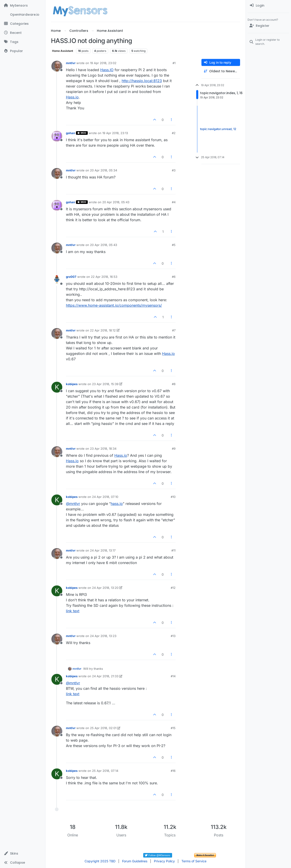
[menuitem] (268, 5)
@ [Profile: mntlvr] (73, 504)
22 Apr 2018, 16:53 (104, 277)
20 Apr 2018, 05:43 (116, 202)
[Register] (268, 26)
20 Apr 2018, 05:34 (104, 170)
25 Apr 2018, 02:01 (103, 728)
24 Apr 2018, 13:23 (103, 636)
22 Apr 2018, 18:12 (103, 330)
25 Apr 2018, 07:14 (105, 771)
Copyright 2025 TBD (100, 861)
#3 (174, 170)
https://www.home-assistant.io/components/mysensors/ (114, 305)
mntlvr (71, 63)
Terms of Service (194, 861)
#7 (174, 330)
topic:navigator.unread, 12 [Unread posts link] (218, 129)
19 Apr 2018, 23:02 (103, 63)
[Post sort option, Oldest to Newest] (221, 71)
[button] (23, 853)
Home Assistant (63, 51)
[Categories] (23, 24)
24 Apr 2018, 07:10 (105, 497)
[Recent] (23, 33)
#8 (174, 384)
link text (73, 611)
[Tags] (23, 42)
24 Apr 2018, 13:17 (103, 550)
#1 (174, 63)
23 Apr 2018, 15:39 (105, 384)
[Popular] (23, 51)
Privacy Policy (164, 861)
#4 (174, 202)
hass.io (117, 504)
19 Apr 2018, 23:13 (115, 133)
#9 (174, 449)
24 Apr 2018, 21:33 (105, 676)
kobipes (72, 384)
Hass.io (72, 97)
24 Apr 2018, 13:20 (105, 588)
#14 (173, 676)
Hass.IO (107, 70)
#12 (173, 588)
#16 (173, 771)
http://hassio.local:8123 (142, 81)
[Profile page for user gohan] (57, 136)
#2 (174, 133)
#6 (174, 277)
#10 (173, 497)
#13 (173, 636)
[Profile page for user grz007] (57, 280)
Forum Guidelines (135, 861)
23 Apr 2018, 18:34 (103, 449)
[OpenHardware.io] (23, 15)
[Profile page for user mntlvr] (57, 66)
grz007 (71, 277)
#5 (174, 245)
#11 (173, 550)
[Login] (268, 5)
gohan (70, 133)
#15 (173, 728)
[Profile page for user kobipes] (57, 387)
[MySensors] (23, 5)
